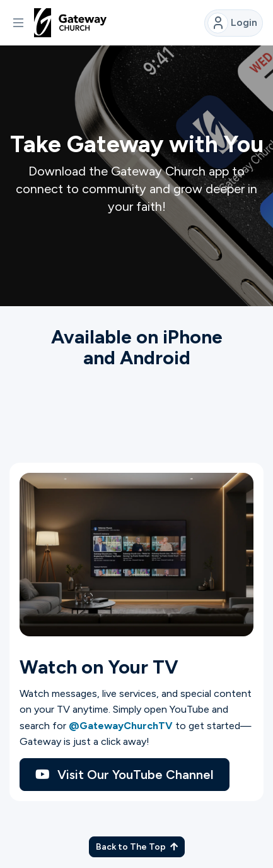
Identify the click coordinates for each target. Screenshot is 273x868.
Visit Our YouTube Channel (125, 775)
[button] (18, 23)
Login (232, 23)
